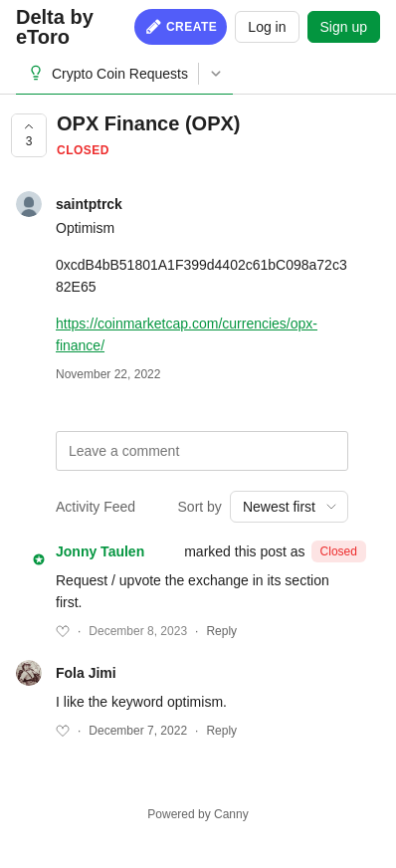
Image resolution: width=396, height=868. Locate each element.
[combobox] (289, 507)
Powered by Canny (198, 814)
